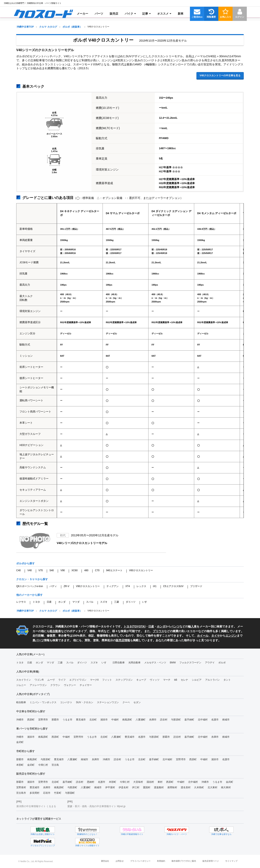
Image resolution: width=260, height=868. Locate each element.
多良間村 (35, 793)
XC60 (75, 570)
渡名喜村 (186, 787)
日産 (49, 602)
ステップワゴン (124, 680)
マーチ (167, 680)
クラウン (55, 685)
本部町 (20, 765)
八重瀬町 (141, 720)
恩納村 (91, 782)
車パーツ (38, 640)
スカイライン (24, 680)
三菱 (117, 602)
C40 (18, 570)
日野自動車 (119, 663)
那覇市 (55, 720)
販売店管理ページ (211, 861)
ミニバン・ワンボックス (43, 702)
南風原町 (127, 720)
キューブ (141, 680)
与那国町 (70, 793)
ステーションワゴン (108, 702)
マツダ (76, 602)
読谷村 (164, 720)
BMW (173, 663)
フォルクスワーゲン (190, 663)
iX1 (155, 586)
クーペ (126, 702)
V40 (30, 570)
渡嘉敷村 (159, 787)
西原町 (31, 720)
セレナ (184, 680)
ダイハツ (131, 602)
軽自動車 (55, 631)
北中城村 (203, 720)
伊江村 (136, 787)
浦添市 (104, 720)
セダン (137, 702)
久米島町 (199, 787)
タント (227, 680)
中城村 (115, 720)
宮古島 (55, 765)
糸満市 (153, 720)
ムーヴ (51, 680)
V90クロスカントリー (88, 586)
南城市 (226, 720)
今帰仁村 (43, 765)
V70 (41, 570)
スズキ (104, 602)
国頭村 (150, 782)
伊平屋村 (110, 787)
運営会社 (105, 861)
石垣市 (47, 793)
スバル (90, 602)
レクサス (21, 602)
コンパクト (66, 702)
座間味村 (172, 787)
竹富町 (58, 793)
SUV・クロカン (85, 702)
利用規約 (161, 861)
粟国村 (147, 787)
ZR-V (66, 586)
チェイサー (86, 685)
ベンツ (175, 626)
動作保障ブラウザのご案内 (184, 861)
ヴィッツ (155, 680)
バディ (53, 586)
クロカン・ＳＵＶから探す (32, 579)
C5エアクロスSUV (173, 586)
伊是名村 (123, 787)
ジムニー (21, 685)
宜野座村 (21, 787)
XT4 (128, 586)
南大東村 (226, 787)
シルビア (197, 680)
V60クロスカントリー (141, 570)
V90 (63, 570)
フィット (107, 680)
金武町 (20, 742)
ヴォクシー (70, 685)
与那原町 (176, 720)
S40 (51, 570)
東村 (160, 782)
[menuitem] (43, 14)
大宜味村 (138, 782)
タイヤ (216, 636)
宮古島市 (21, 793)
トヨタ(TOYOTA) (134, 626)
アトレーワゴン (38, 685)
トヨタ (36, 602)
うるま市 (67, 720)
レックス (141, 586)
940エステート (114, 570)
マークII (94, 680)
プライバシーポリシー (140, 861)
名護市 (215, 720)
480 (86, 570)
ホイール (203, 636)
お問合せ (120, 861)
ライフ (62, 680)
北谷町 (93, 720)
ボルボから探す (25, 563)
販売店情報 (123, 640)
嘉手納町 (189, 720)
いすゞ (146, 602)
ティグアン (113, 586)
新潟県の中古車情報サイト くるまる (36, 806)
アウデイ (210, 663)
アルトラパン (212, 680)
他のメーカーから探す (29, 595)
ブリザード (196, 586)
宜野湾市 (43, 720)
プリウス (158, 631)
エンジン (231, 636)
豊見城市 (81, 720)
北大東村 (212, 787)
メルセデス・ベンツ (155, 663)
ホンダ (62, 602)
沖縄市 (20, 720)
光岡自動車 (134, 663)
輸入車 (192, 626)
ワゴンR (39, 680)
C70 (97, 570)
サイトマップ (231, 861)
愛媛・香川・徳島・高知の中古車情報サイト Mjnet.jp (96, 806)
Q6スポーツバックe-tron (30, 586)
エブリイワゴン (78, 680)
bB (176, 680)
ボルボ (222, 663)
